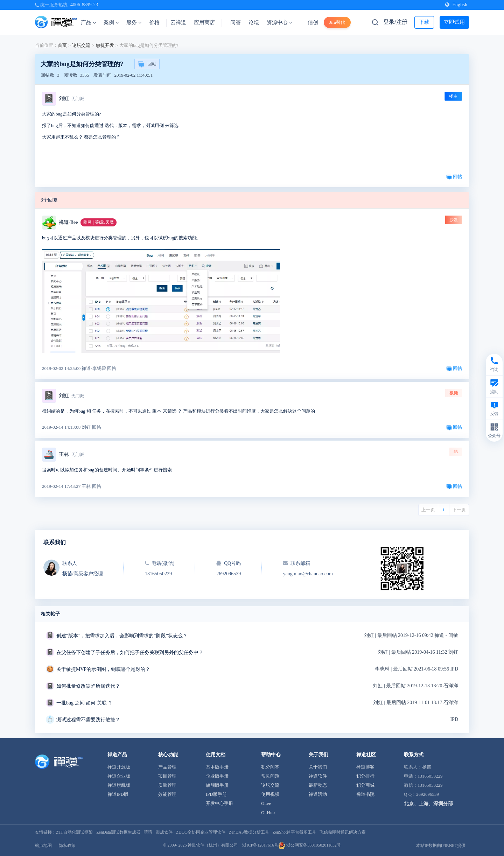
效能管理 (167, 794)
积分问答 (270, 767)
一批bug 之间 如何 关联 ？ (85, 703)
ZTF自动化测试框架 (74, 832)
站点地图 (43, 846)
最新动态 (318, 785)
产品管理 (167, 767)
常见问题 (270, 776)
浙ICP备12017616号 (260, 845)
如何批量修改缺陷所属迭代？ (88, 686)
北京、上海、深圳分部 (428, 804)
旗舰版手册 (217, 785)
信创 (313, 22)
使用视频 (270, 794)
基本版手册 (217, 767)
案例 (111, 22)
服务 (134, 22)
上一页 (428, 510)
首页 (62, 45)
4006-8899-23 (84, 5)
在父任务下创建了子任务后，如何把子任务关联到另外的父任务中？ (130, 652)
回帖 (147, 64)
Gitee (266, 803)
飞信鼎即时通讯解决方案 (343, 832)
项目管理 (167, 776)
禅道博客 (365, 767)
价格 (154, 22)
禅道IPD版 (118, 794)
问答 (236, 22)
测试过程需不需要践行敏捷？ (88, 720)
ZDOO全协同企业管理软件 (201, 832)
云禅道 (178, 22)
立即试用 (454, 22)
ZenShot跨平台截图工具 (295, 832)
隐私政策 (67, 846)
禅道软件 (318, 776)
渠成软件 (164, 832)
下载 (424, 22)
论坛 (254, 22)
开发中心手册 (219, 803)
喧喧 (148, 832)
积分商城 (365, 785)
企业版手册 (217, 776)
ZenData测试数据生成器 (118, 832)
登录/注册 (395, 22)
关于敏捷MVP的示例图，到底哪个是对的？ (103, 669)
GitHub (268, 812)
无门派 (78, 99)
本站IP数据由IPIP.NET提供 (441, 846)
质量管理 (167, 785)
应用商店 (204, 22)
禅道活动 (318, 794)
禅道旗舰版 (119, 785)
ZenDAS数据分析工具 (249, 832)
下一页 (459, 510)
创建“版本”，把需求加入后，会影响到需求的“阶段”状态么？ (122, 636)
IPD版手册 (216, 794)
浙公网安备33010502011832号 (310, 845)
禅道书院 (365, 794)
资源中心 (279, 22)
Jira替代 (337, 22)
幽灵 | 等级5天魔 (98, 222)
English (456, 5)
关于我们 (318, 767)
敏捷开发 (105, 45)
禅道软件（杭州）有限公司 (213, 845)
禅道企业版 (119, 776)
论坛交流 (81, 45)
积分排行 (365, 776)
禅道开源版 (119, 767)
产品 (88, 22)
